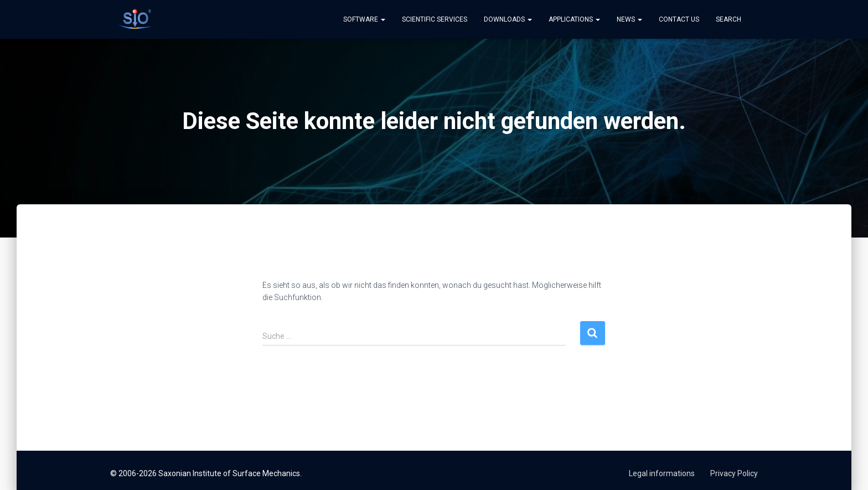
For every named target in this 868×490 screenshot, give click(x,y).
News (629, 19)
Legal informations (662, 473)
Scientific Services (435, 19)
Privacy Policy (734, 473)
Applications (574, 19)
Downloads (508, 19)
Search (728, 19)
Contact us (679, 19)
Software (364, 19)
